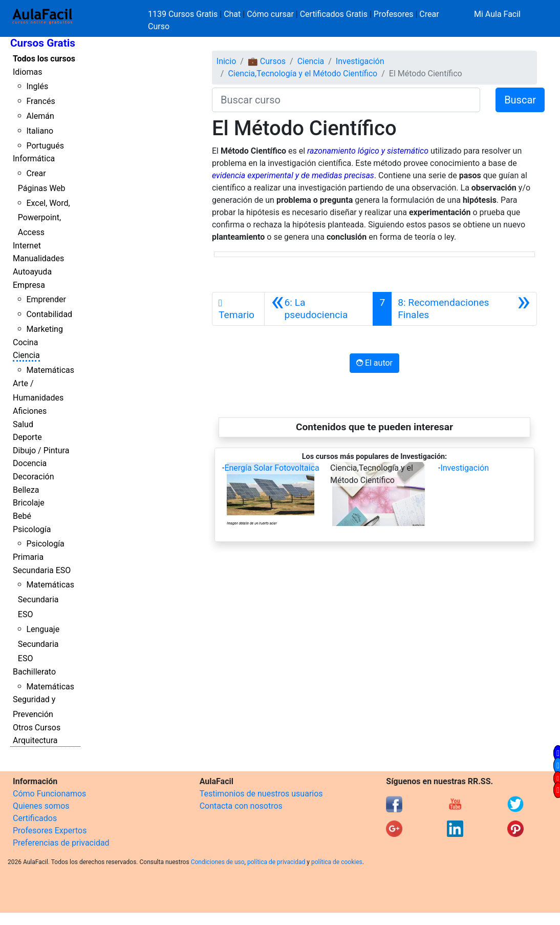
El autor (374, 363)
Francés (40, 101)
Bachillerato (34, 672)
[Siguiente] (464, 309)
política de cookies (337, 862)
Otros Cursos (37, 728)
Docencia (30, 463)
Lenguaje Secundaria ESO (39, 644)
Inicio (226, 61)
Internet (27, 246)
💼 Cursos (267, 61)
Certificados (35, 818)
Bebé (22, 516)
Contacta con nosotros (241, 806)
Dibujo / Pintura (41, 450)
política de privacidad (276, 862)
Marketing (44, 329)
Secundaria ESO (42, 570)
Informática (34, 159)
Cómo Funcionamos (49, 794)
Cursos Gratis (43, 43)
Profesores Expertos (50, 831)
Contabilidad (49, 314)
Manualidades (38, 258)
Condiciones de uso (218, 862)
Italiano (40, 131)
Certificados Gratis (334, 14)
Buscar (520, 100)
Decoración (34, 477)
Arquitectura (35, 740)
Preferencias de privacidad (61, 843)
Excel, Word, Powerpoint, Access (44, 218)
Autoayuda (32, 272)
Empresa (29, 285)
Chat (232, 14)
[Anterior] (319, 309)
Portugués (45, 146)
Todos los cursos (44, 59)
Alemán (40, 116)
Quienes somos (41, 806)
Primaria (28, 557)
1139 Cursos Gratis (184, 14)
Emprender (46, 299)
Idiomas (27, 72)
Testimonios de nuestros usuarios (261, 794)
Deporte (27, 437)
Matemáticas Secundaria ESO (46, 600)
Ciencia (26, 355)
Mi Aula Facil (497, 14)
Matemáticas (50, 370)
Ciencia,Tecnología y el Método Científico (303, 73)
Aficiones (30, 411)
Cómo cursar (270, 14)
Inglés (37, 86)
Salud (23, 424)
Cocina (25, 342)
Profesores (394, 14)
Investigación (360, 61)
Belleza (26, 490)
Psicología (32, 529)
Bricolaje (29, 503)
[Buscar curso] (346, 100)
